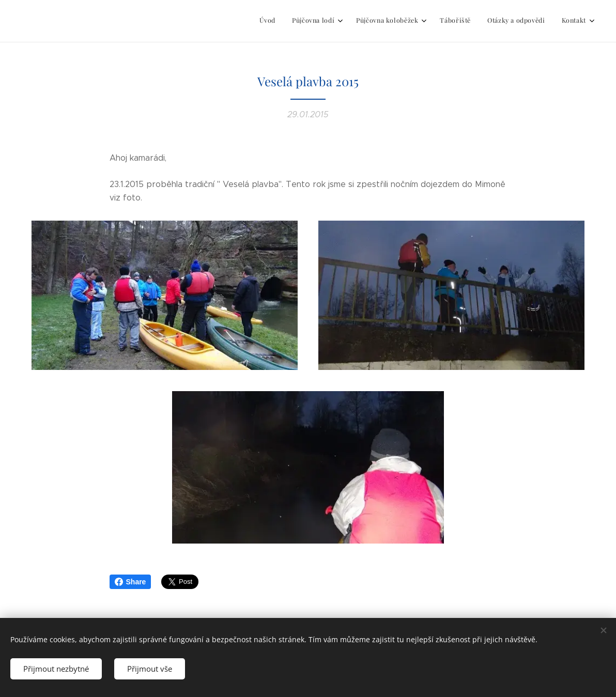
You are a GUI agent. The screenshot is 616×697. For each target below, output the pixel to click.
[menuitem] (496, 21)
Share (130, 582)
